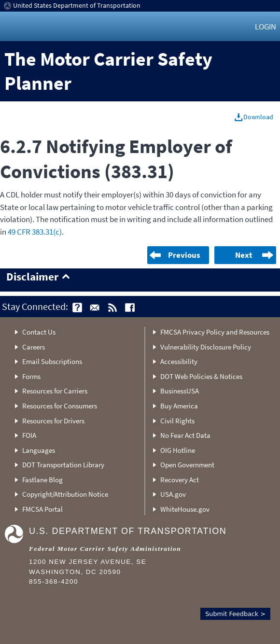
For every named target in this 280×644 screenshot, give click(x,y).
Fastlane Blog (42, 480)
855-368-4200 (54, 581)
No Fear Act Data (185, 435)
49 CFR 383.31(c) (35, 232)
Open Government (187, 465)
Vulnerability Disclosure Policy (206, 347)
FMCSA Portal (42, 509)
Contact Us (39, 332)
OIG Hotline (178, 450)
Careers (34, 347)
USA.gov (173, 494)
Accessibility (179, 361)
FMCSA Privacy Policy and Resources (215, 332)
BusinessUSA (180, 391)
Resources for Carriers (55, 391)
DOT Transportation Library (63, 465)
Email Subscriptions (52, 361)
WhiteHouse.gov (185, 509)
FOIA (29, 435)
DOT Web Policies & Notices (201, 376)
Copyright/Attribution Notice (65, 494)
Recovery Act (180, 480)
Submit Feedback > (235, 614)
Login (266, 27)
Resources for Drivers (53, 421)
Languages (39, 450)
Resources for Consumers (60, 406)
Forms (31, 376)
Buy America (179, 406)
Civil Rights (177, 421)
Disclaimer (32, 277)
